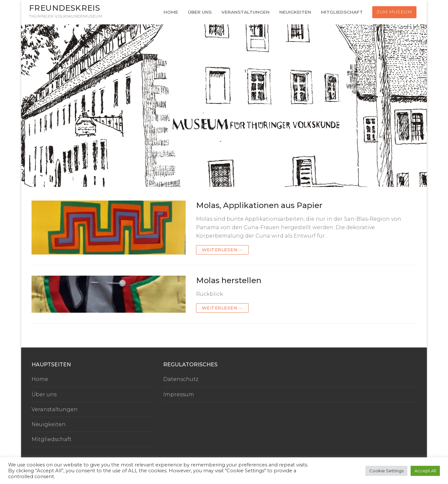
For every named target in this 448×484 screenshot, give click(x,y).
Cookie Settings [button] (386, 471)
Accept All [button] (425, 471)
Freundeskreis (64, 8)
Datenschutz (181, 379)
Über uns (44, 394)
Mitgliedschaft (52, 439)
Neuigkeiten (49, 424)
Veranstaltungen (55, 409)
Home (40, 379)
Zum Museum (394, 12)
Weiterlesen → (223, 250)
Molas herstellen (229, 280)
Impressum (179, 394)
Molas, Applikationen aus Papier (259, 205)
